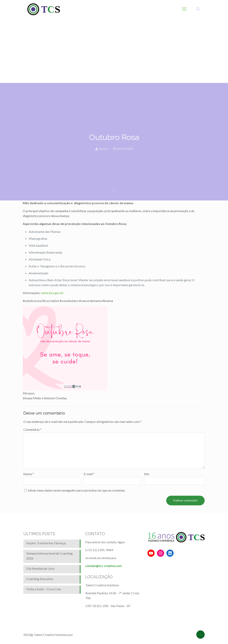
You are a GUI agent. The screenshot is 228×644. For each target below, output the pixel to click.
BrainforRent (83, 635)
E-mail (89, 474)
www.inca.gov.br (52, 293)
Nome (29, 474)
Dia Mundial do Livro (40, 568)
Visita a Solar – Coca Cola (44, 589)
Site (147, 474)
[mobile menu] (184, 9)
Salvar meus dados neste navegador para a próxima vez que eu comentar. (77, 490)
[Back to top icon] (200, 635)
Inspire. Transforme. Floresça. (46, 543)
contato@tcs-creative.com (104, 566)
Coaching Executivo (40, 579)
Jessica (103, 149)
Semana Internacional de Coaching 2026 (49, 556)
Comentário (32, 429)
